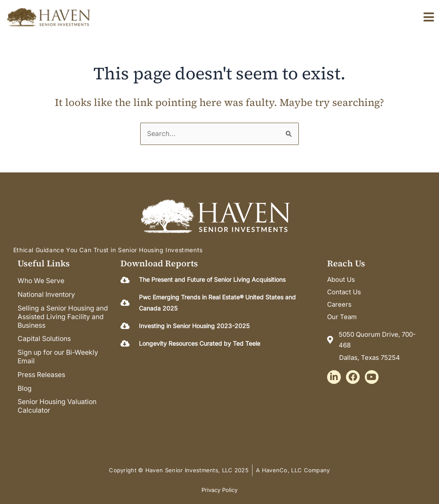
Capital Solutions (45, 337)
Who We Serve (42, 281)
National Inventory (47, 294)
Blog (25, 384)
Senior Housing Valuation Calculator (58, 401)
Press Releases (42, 371)
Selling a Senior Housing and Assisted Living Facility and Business (64, 315)
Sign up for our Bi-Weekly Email (59, 354)
